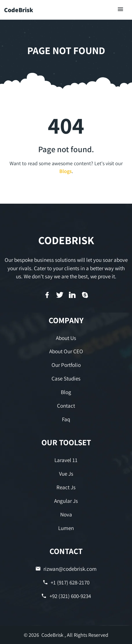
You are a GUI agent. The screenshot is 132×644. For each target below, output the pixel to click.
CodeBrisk (19, 10)
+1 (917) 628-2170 (66, 583)
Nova (66, 514)
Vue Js (66, 474)
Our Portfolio (66, 365)
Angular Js (66, 501)
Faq (66, 419)
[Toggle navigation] (121, 10)
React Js (66, 487)
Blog (66, 392)
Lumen (66, 528)
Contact (66, 406)
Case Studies (66, 378)
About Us (66, 338)
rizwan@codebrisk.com (66, 569)
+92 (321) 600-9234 (66, 596)
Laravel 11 (66, 460)
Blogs (66, 171)
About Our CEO (66, 351)
